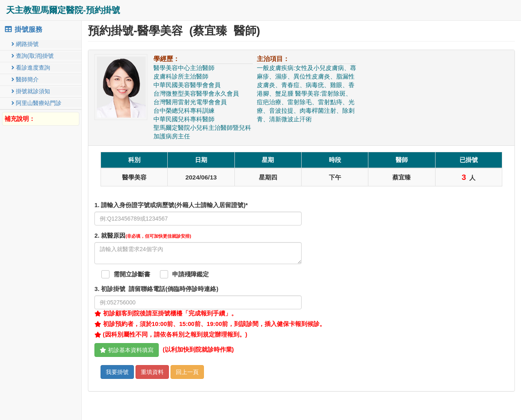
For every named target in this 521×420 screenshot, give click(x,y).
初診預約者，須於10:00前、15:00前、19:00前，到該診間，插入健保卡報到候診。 (210, 324)
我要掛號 (117, 372)
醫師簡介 (25, 79)
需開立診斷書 (132, 274)
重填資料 (152, 372)
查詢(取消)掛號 (33, 56)
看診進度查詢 (31, 68)
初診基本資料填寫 (127, 350)
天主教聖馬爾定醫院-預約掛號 (63, 10)
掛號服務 (23, 30)
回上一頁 (187, 372)
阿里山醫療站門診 (36, 103)
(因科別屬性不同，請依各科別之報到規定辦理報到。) (171, 335)
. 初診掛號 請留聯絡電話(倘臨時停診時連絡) (156, 289)
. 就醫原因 (143, 236)
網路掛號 (25, 44)
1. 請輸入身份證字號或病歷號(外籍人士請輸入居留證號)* (171, 205)
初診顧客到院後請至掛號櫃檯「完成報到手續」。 (166, 313)
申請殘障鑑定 (190, 274)
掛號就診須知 (31, 91)
